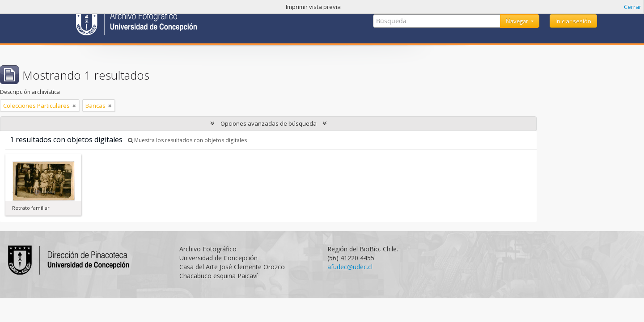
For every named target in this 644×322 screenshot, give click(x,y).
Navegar (518, 21)
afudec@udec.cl (350, 267)
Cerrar (633, 7)
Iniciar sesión (573, 21)
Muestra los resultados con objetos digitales (187, 140)
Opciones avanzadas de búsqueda (269, 123)
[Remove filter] (74, 106)
